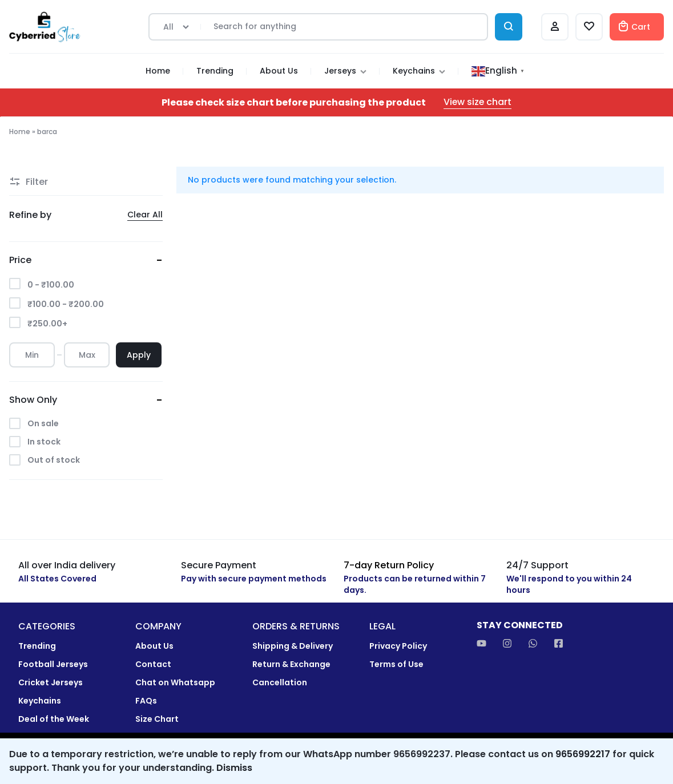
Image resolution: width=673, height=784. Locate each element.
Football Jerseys (53, 664)
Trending (215, 71)
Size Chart (157, 719)
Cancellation (280, 683)
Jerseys (345, 71)
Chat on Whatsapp (175, 683)
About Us (279, 71)
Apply (139, 355)
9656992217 (583, 754)
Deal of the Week (54, 719)
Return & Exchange (291, 664)
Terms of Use (396, 664)
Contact (153, 664)
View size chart (477, 102)
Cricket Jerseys (51, 683)
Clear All (145, 215)
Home (158, 71)
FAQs (146, 701)
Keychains (419, 71)
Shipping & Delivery (293, 646)
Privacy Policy (398, 646)
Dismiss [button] (234, 768)
